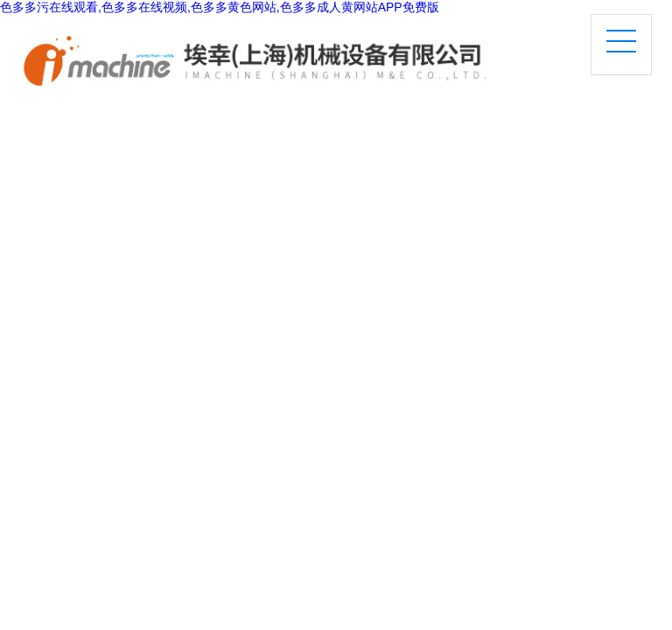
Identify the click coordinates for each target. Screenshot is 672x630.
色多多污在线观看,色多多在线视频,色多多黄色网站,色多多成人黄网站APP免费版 (220, 7)
